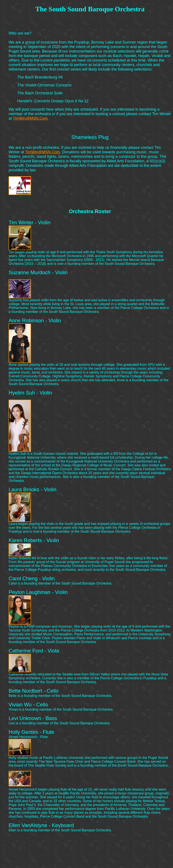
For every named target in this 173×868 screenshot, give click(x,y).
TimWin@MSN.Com (30, 118)
